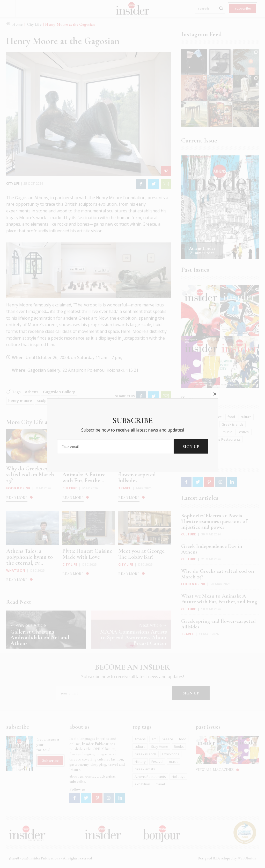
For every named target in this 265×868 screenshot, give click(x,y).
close (215, 358)
